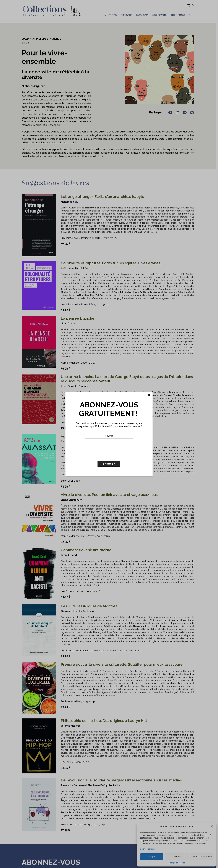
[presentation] (108, 456)
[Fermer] (149, 395)
